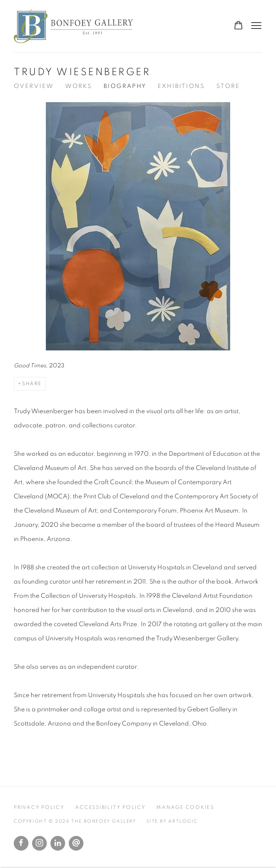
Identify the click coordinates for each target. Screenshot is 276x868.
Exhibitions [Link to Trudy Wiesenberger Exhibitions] (181, 86)
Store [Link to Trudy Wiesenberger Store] (228, 86)
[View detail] (138, 237)
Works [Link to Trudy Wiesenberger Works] (79, 86)
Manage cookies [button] (185, 807)
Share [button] (32, 384)
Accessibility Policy (110, 807)
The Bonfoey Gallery (73, 26)
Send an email (76, 843)
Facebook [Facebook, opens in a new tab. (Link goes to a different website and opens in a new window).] (21, 843)
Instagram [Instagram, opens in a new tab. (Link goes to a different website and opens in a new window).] (39, 843)
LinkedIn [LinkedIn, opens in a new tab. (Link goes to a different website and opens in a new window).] (58, 843)
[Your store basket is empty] (238, 26)
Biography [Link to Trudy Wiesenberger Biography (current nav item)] (125, 86)
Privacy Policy (39, 807)
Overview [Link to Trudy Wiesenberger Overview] (34, 86)
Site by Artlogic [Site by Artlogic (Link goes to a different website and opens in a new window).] (172, 821)
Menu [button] (255, 26)
